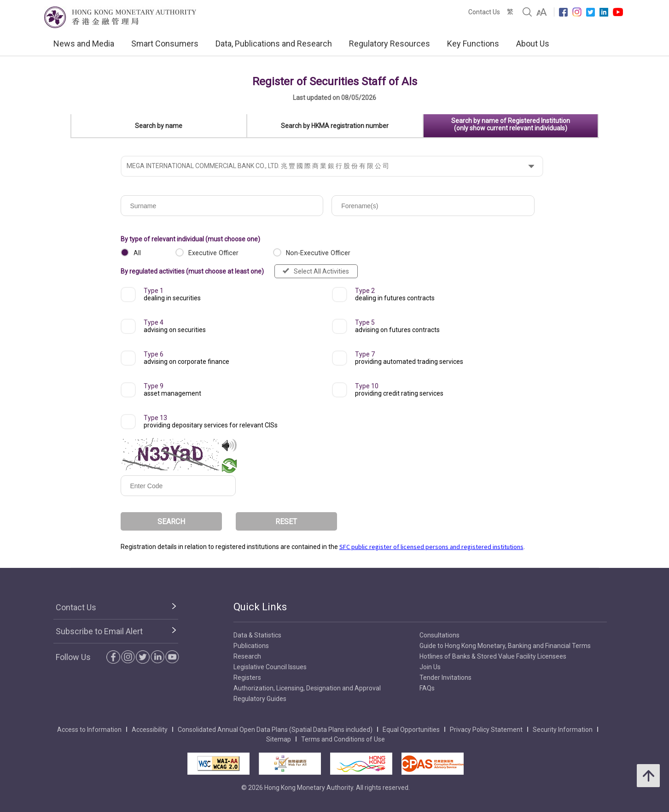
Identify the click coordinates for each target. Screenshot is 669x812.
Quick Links (260, 607)
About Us (533, 44)
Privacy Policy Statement (486, 730)
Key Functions (473, 44)
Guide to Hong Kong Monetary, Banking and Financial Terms (505, 646)
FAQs (427, 688)
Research (247, 656)
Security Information (563, 730)
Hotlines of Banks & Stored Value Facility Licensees (493, 656)
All (137, 253)
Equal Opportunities (411, 730)
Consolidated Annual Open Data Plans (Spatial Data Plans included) (275, 730)
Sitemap (279, 739)
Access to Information (89, 730)
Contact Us (484, 12)
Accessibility (150, 730)
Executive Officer (213, 253)
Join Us (430, 667)
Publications (251, 646)
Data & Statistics (257, 635)
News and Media (84, 44)
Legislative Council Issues (270, 667)
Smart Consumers (165, 44)
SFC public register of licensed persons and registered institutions (431, 547)
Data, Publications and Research (274, 44)
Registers (247, 678)
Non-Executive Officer (318, 253)
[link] (542, 12)
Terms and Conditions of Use (343, 739)
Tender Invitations (445, 678)
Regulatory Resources (390, 44)
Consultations (439, 635)
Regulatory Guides (260, 699)
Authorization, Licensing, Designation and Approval (307, 688)
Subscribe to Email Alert (99, 631)
